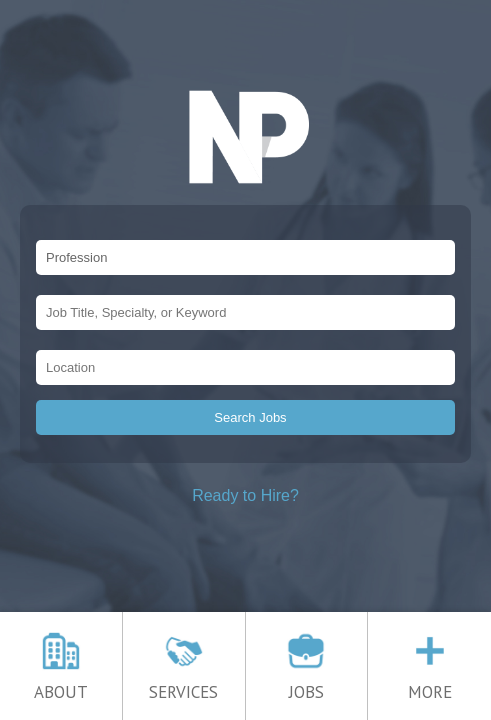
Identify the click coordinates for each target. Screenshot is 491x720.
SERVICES (183, 683)
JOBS (306, 683)
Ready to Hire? (245, 495)
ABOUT (61, 683)
